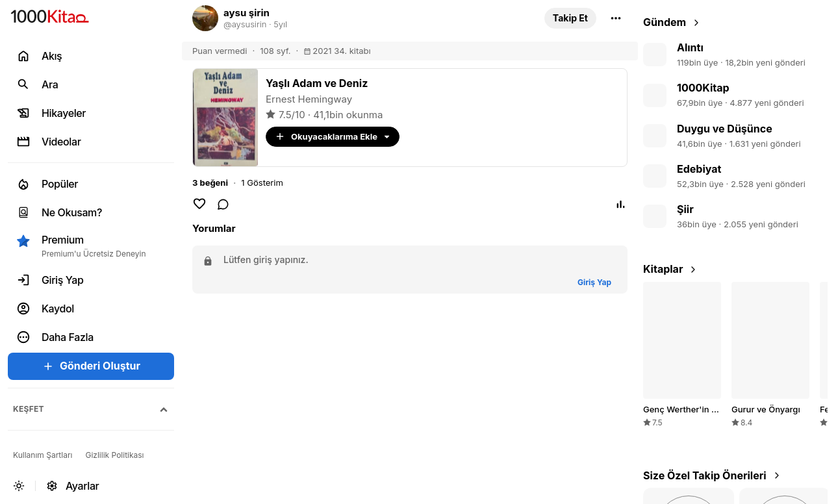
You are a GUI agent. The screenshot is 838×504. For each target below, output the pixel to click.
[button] (570, 18)
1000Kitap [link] (703, 88)
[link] (361, 18)
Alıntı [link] (690, 47)
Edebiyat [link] (699, 169)
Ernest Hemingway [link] (309, 99)
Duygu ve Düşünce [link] (725, 129)
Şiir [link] (685, 209)
